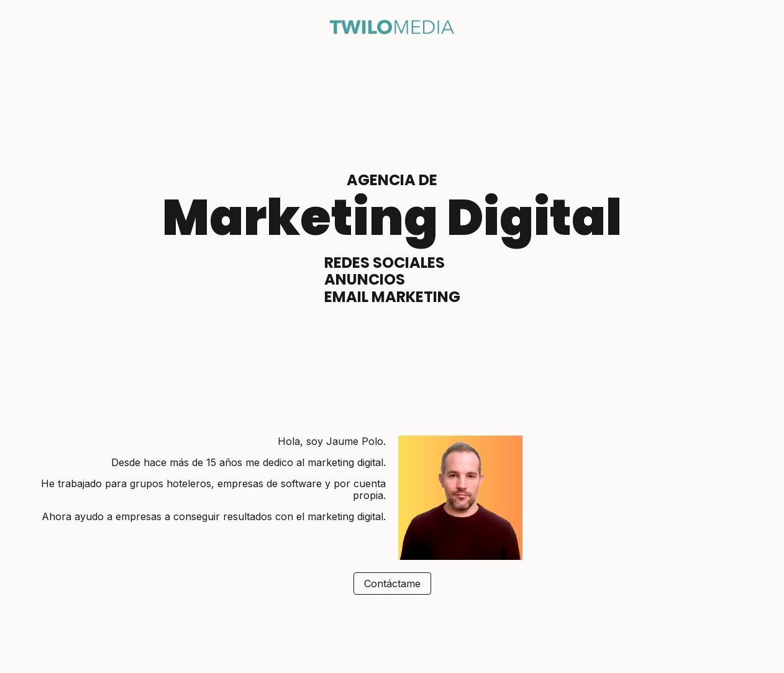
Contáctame (392, 584)
